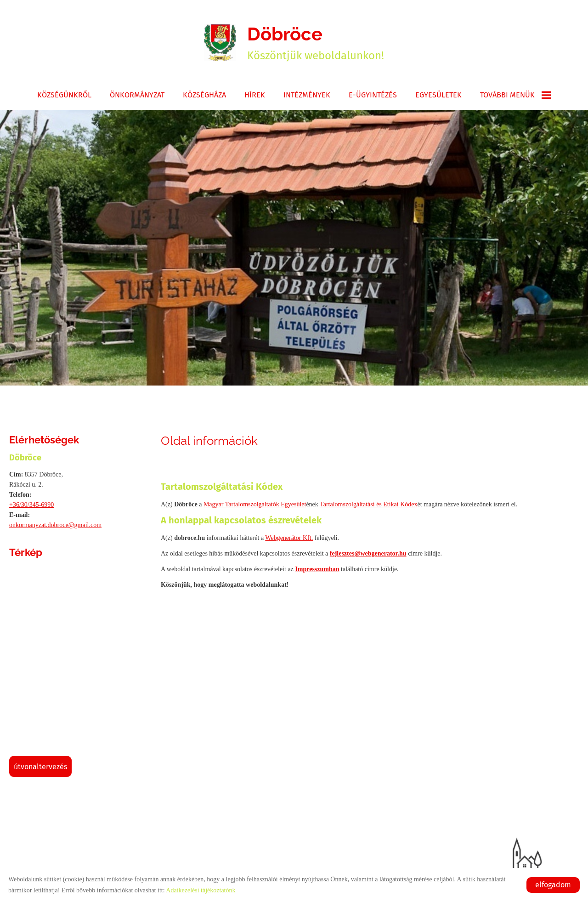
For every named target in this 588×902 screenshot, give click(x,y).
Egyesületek (438, 95)
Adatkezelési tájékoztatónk (201, 890)
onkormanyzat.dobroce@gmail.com (55, 525)
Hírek (255, 95)
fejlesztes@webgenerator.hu (368, 553)
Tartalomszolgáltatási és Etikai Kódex (368, 504)
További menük (515, 95)
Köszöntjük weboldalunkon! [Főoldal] (316, 43)
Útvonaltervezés (40, 767)
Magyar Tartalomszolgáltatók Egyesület (255, 504)
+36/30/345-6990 (31, 505)
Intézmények (307, 95)
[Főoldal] (220, 43)
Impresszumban (317, 569)
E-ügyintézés (373, 95)
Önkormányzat (137, 95)
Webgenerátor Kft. (289, 538)
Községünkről (64, 95)
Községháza (204, 95)
